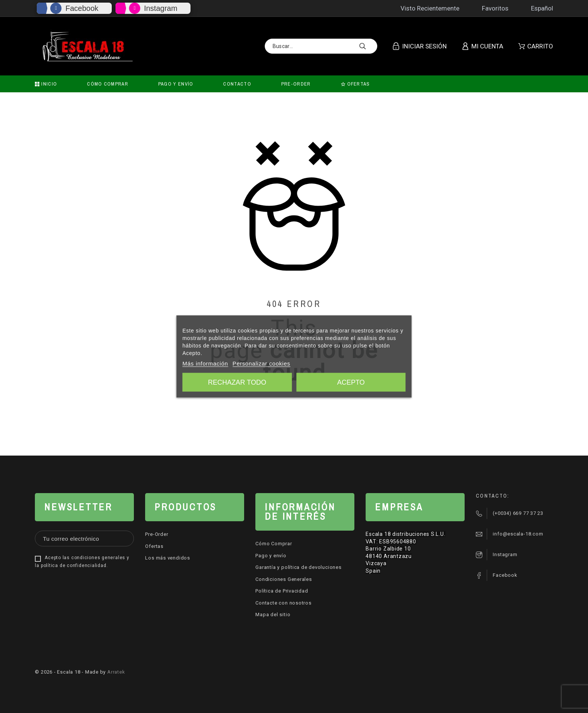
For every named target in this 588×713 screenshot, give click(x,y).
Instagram (161, 8)
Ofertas (154, 546)
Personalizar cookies (261, 363)
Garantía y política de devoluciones (298, 567)
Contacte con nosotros (283, 603)
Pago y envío (271, 556)
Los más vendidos (167, 558)
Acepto (351, 382)
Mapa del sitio (273, 614)
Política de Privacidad (282, 591)
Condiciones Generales (283, 579)
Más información (205, 363)
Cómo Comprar (274, 544)
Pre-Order (157, 534)
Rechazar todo (237, 382)
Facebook (82, 8)
